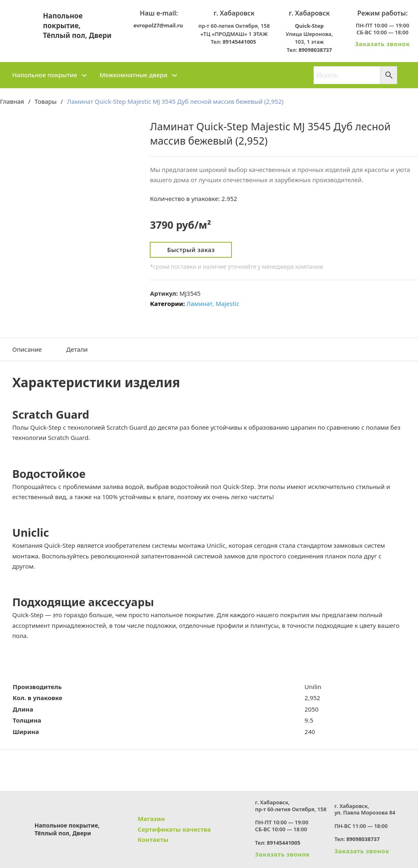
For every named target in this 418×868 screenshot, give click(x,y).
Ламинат (199, 303)
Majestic (227, 303)
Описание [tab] (27, 349)
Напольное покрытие (45, 75)
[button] (209, 382)
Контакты (153, 839)
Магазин (151, 819)
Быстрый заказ (191, 250)
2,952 (312, 698)
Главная (12, 101)
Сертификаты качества (174, 829)
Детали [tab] (77, 349)
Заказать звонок (382, 44)
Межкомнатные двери (133, 75)
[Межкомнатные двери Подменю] (175, 75)
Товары (46, 101)
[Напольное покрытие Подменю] (84, 75)
